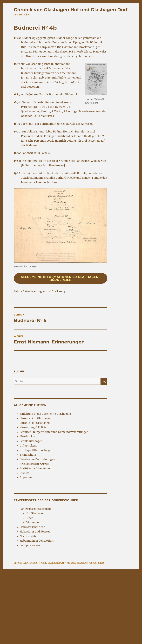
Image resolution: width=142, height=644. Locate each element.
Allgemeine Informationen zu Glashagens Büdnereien (61, 278)
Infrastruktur (28, 446)
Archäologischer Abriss (34, 464)
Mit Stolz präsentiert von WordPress (86, 563)
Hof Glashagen (35, 513)
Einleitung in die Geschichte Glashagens (46, 414)
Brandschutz (28, 455)
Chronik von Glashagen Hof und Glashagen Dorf (71, 10)
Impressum (27, 477)
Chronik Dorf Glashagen (35, 418)
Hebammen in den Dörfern (37, 541)
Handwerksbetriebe (32, 527)
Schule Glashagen (31, 441)
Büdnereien (33, 522)
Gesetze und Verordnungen (37, 459)
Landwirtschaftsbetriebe (36, 509)
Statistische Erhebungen (36, 468)
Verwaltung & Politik (33, 427)
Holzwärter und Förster (35, 532)
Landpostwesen (30, 545)
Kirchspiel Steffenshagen (36, 450)
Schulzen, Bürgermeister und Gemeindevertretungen (54, 432)
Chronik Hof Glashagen (35, 423)
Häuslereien (27, 436)
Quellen (25, 473)
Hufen (30, 518)
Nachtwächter (29, 536)
